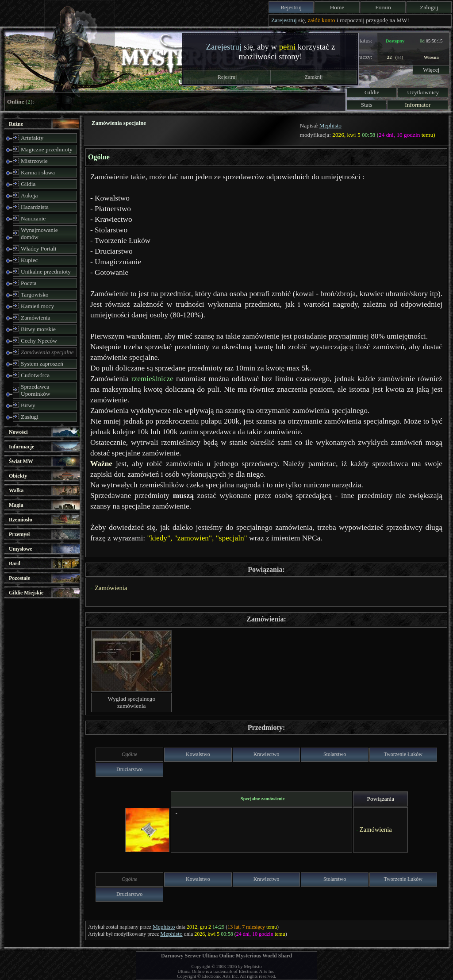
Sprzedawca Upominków (36, 390)
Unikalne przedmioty (46, 272)
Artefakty (32, 138)
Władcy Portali (38, 249)
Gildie (372, 92)
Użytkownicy (423, 92)
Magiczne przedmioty (47, 149)
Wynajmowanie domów (39, 233)
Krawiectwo (267, 754)
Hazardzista (35, 207)
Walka (16, 490)
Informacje (21, 447)
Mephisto (330, 125)
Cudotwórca (35, 375)
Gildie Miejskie (26, 593)
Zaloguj (429, 7)
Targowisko (35, 295)
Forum (383, 7)
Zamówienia (36, 318)
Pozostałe (19, 578)
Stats (367, 105)
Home (337, 7)
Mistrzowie (34, 161)
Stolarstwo (335, 754)
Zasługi (30, 417)
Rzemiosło (21, 520)
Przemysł (19, 534)
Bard (15, 563)
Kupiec (29, 260)
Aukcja (29, 195)
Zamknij (314, 77)
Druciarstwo (129, 769)
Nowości (18, 432)
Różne (16, 124)
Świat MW (21, 461)
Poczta (29, 283)
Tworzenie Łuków (403, 754)
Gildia (28, 184)
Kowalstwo (198, 754)
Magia (16, 505)
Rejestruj (291, 7)
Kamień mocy (37, 306)
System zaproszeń (42, 364)
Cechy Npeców (39, 341)
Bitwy (28, 405)
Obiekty (18, 476)
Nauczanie (33, 218)
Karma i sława (38, 172)
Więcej (431, 70)
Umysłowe (21, 549)
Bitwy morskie (38, 329)
